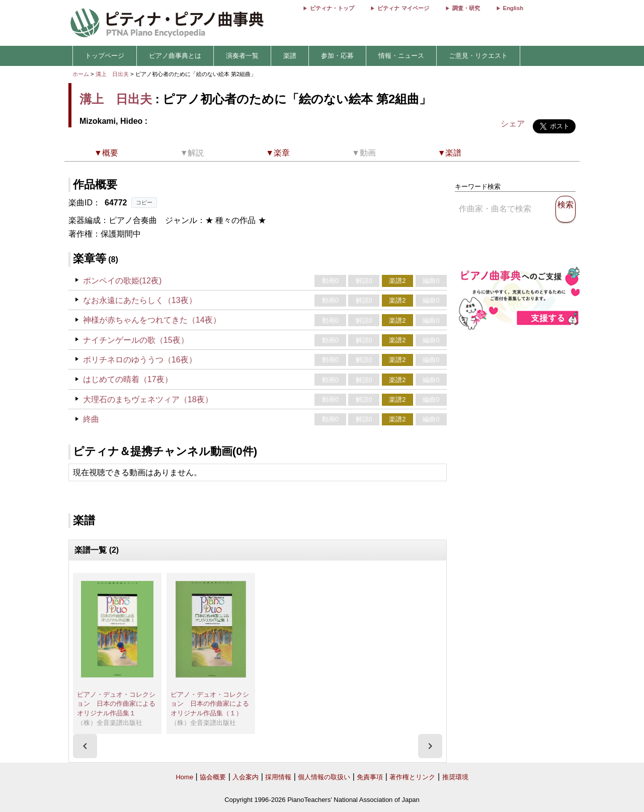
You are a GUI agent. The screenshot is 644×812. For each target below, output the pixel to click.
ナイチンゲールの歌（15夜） (136, 340)
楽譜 (290, 56)
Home (184, 777)
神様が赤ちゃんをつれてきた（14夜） (152, 320)
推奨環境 (455, 777)
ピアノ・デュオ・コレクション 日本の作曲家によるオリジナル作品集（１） (210, 704)
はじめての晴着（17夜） (128, 379)
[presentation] (85, 746)
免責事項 (370, 777)
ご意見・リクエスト (478, 56)
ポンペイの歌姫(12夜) (122, 281)
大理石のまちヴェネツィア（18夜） (148, 399)
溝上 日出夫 (112, 74)
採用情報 (278, 777)
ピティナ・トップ (332, 8)
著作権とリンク (412, 777)
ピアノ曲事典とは (175, 56)
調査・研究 (466, 8)
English (513, 8)
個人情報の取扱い (324, 777)
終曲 (91, 419)
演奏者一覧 (242, 56)
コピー (144, 202)
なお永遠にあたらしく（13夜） (140, 300)
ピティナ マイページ (403, 8)
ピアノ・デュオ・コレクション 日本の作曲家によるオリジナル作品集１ (116, 704)
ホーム (81, 74)
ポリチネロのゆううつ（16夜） (140, 360)
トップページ (105, 56)
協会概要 (213, 777)
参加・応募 (337, 56)
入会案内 (246, 777)
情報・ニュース (401, 56)
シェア (513, 124)
